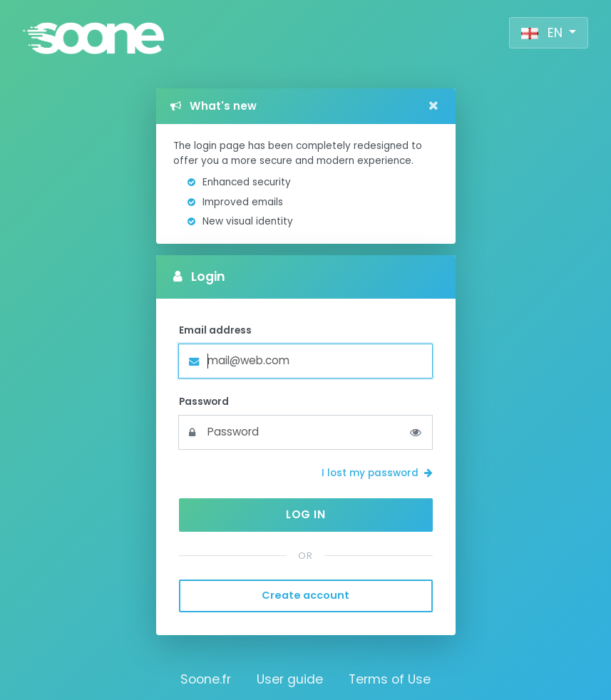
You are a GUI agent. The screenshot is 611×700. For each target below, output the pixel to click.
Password (204, 402)
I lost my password (377, 473)
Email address (215, 330)
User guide (290, 679)
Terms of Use (390, 679)
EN (544, 33)
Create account (305, 595)
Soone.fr (206, 679)
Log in (305, 514)
